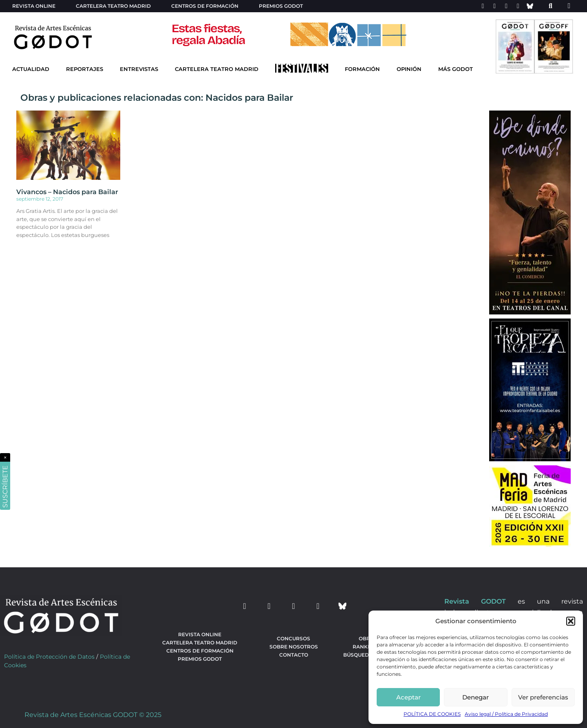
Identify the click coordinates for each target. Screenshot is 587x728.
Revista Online (34, 6)
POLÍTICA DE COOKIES (432, 714)
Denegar (476, 697)
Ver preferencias (543, 697)
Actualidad (31, 69)
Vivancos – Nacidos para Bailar (67, 192)
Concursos (293, 638)
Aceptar (408, 697)
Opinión (409, 69)
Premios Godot (281, 6)
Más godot (456, 69)
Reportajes (85, 69)
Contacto (294, 655)
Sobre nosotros (294, 647)
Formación (362, 69)
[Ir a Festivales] (302, 70)
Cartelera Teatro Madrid (217, 69)
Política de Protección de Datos (49, 657)
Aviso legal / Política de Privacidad (506, 714)
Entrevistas (139, 69)
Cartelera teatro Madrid (113, 6)
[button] (571, 621)
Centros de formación (205, 6)
